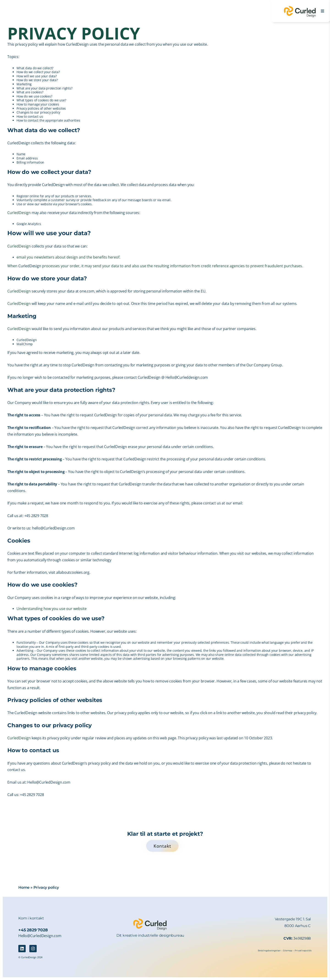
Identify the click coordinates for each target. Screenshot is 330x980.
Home (24, 887)
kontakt (37, 918)
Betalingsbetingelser (269, 951)
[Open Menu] (323, 11)
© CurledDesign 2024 (30, 957)
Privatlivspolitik (303, 951)
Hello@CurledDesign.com (40, 936)
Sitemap (288, 951)
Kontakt (162, 846)
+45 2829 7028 (33, 930)
